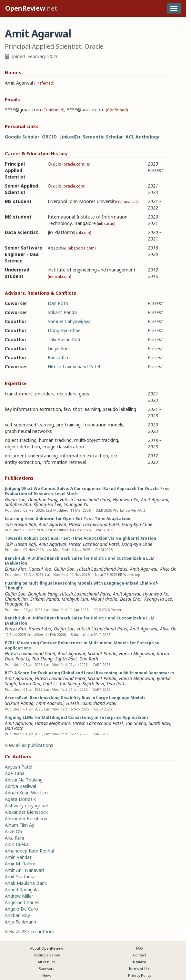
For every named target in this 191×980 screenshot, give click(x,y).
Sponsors (46, 969)
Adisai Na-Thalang (24, 780)
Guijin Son (58, 348)
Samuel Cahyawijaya (69, 321)
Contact (140, 955)
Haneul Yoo (40, 569)
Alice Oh (168, 569)
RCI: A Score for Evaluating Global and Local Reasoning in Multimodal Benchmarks (90, 673)
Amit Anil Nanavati (24, 870)
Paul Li (22, 659)
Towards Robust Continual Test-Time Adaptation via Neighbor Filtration (80, 538)
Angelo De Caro (21, 909)
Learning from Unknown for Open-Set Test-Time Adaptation (68, 519)
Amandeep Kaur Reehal (29, 851)
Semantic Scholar (103, 137)
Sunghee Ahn (18, 504)
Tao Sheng (42, 659)
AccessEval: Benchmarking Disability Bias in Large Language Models (75, 698)
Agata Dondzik (20, 799)
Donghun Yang (43, 500)
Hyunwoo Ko (126, 500)
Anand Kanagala (22, 889)
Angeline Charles (22, 902)
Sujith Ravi (66, 659)
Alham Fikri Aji (20, 825)
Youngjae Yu (76, 504)
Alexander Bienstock (26, 812)
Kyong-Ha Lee (47, 504)
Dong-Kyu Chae (64, 330)
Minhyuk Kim (75, 599)
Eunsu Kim (59, 357)
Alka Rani (14, 838)
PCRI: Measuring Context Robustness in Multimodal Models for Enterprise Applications (82, 645)
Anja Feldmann (20, 922)
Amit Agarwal (155, 500)
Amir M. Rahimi (21, 864)
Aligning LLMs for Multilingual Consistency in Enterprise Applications (77, 717)
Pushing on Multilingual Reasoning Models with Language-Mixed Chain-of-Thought (82, 586)
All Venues (46, 962)
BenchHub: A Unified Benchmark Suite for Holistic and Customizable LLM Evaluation (80, 561)
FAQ (140, 948)
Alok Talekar (18, 844)
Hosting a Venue (46, 955)
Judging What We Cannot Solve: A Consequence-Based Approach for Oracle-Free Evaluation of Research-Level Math (87, 491)
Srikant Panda (62, 312)
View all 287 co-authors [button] (29, 931)
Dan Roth (58, 303)
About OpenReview (46, 948)
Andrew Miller (19, 896)
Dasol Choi (131, 599)
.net (31, 8)
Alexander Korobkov (26, 818)
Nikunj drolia (104, 599)
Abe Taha (15, 773)
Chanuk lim (16, 599)
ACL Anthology (142, 137)
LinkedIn (70, 137)
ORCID (49, 137)
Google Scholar (22, 137)
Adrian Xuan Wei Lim (26, 793)
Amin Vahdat (18, 857)
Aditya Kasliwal (20, 786)
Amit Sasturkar (20, 877)
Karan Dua (30, 684)
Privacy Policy (140, 975)
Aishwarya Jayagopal (26, 806)
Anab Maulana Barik (26, 883)
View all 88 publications (29, 745)
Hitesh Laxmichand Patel (74, 367)
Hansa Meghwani (137, 653)
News (47, 975)
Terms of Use (140, 969)
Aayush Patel (19, 767)
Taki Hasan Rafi (64, 339)
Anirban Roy (17, 915)
